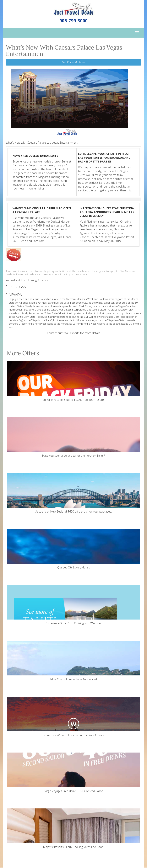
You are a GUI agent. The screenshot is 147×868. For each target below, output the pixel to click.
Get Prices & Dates (74, 62)
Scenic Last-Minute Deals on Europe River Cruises (73, 717)
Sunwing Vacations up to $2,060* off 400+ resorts (73, 381)
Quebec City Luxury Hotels (73, 549)
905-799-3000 (73, 21)
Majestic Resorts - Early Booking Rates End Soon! (73, 829)
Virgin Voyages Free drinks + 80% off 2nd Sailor (73, 773)
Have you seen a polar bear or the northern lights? (73, 437)
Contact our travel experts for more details (74, 333)
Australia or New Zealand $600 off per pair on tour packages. (73, 493)
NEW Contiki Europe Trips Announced (73, 661)
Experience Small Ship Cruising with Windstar (73, 605)
